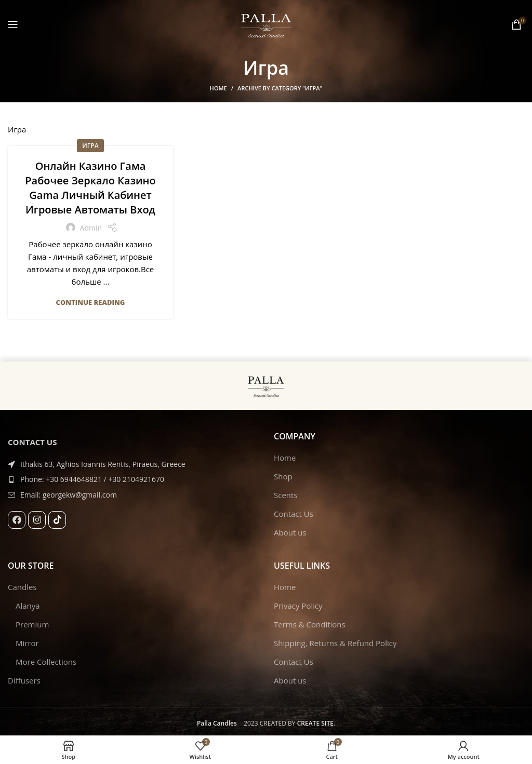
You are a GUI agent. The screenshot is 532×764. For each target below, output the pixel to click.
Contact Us (294, 514)
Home (218, 88)
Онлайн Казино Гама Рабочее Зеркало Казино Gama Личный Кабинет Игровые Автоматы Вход (90, 188)
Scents (286, 495)
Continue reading (91, 303)
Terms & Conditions (310, 624)
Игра (90, 146)
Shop (283, 476)
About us (290, 532)
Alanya (28, 606)
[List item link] (133, 479)
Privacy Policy (298, 606)
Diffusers (24, 680)
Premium (32, 624)
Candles (22, 587)
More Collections (46, 662)
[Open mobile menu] (13, 24)
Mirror (27, 643)
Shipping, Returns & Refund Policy (335, 643)
